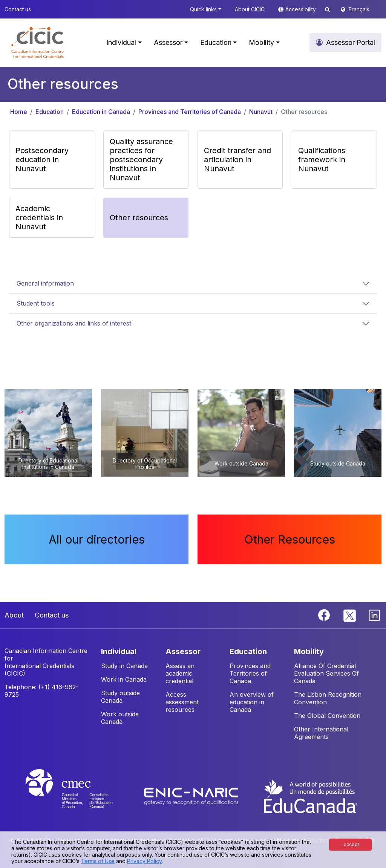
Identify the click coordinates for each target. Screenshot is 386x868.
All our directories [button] (97, 539)
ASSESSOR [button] (183, 651)
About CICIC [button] (250, 9)
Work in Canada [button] (124, 679)
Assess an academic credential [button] (180, 673)
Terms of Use (98, 861)
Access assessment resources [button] (182, 702)
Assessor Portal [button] (351, 42)
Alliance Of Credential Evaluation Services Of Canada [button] (326, 673)
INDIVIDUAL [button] (119, 651)
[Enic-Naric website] (192, 796)
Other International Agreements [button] (321, 733)
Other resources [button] (139, 218)
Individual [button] (121, 42)
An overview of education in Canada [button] (252, 702)
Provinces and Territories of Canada (190, 112)
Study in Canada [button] (124, 666)
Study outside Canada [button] (120, 697)
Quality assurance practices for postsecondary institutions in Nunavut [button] (141, 160)
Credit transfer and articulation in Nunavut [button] (237, 160)
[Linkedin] (374, 615)
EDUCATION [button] (248, 651)
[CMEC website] (79, 796)
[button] (38, 43)
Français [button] (359, 9)
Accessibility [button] (301, 9)
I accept (350, 844)
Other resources (304, 112)
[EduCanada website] (310, 796)
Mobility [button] (261, 42)
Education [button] (216, 42)
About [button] (14, 615)
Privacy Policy (144, 861)
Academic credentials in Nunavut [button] (39, 218)
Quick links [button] (203, 9)
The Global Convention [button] (327, 716)
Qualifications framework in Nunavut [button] (322, 160)
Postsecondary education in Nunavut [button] (42, 160)
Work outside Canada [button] (120, 718)
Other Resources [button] (290, 539)
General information (45, 283)
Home (19, 112)
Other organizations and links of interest (74, 323)
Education (50, 112)
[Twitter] (350, 615)
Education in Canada (101, 112)
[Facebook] (325, 615)
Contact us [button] (18, 9)
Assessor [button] (168, 42)
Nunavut (261, 112)
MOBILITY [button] (309, 651)
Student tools (36, 303)
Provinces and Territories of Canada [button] (250, 673)
